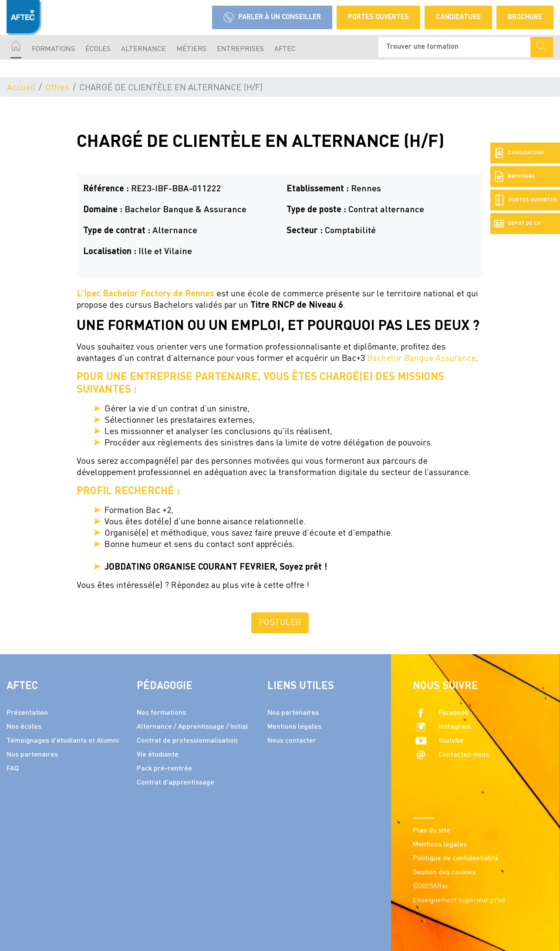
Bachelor (386, 359)
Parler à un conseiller (272, 17)
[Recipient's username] (455, 47)
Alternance (143, 49)
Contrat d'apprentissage (175, 783)
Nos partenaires (32, 755)
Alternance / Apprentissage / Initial (192, 727)
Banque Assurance (440, 359)
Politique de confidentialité (456, 859)
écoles (98, 49)
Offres (57, 88)
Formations (53, 49)
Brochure (525, 17)
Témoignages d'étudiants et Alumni (63, 741)
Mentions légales (294, 727)
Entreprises (240, 49)
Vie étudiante (158, 755)
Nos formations (161, 713)
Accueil (21, 88)
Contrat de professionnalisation (187, 741)
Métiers (191, 49)
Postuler (280, 623)
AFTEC (285, 49)
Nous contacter (292, 741)
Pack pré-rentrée (164, 769)
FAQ (13, 769)
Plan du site (432, 831)
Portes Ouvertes (378, 17)
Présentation (27, 713)
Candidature (458, 17)
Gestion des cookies (444, 873)
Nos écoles (24, 727)
